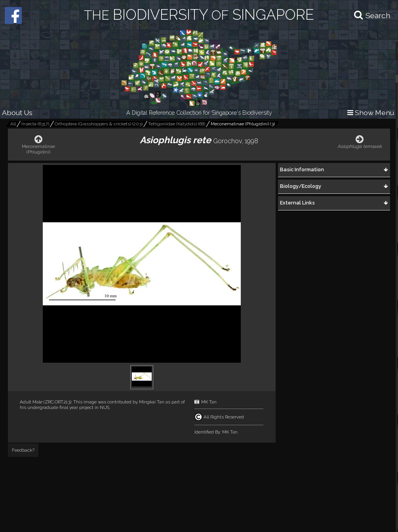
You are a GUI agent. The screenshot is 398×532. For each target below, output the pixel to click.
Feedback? (23, 450)
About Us (17, 113)
